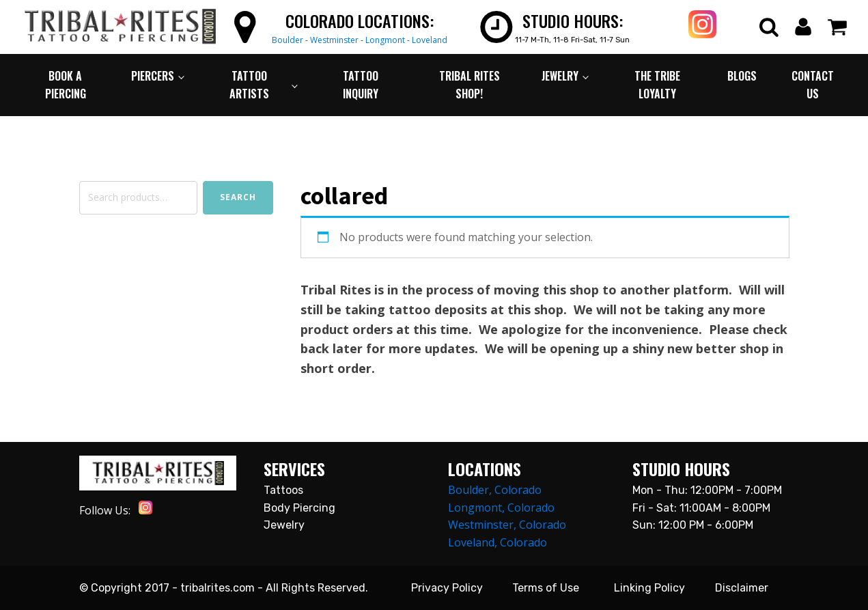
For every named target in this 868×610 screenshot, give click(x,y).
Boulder (288, 40)
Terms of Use (546, 588)
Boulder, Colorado (495, 490)
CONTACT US (813, 85)
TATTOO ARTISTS (249, 85)
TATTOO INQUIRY (361, 85)
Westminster (334, 40)
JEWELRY (560, 76)
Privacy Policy (447, 588)
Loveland (430, 40)
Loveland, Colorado (498, 542)
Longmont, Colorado (501, 508)
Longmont (385, 40)
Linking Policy (649, 588)
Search (238, 197)
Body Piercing (299, 508)
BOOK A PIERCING (66, 85)
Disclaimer (742, 588)
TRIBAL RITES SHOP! (470, 85)
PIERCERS (153, 76)
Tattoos (283, 490)
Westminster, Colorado (507, 525)
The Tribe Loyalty (657, 85)
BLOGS (742, 76)
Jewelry (284, 525)
